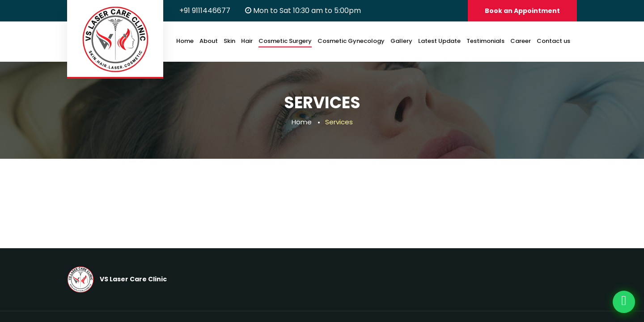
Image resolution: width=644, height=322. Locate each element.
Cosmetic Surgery (285, 41)
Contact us (553, 41)
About (209, 41)
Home (185, 41)
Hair (247, 41)
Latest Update (439, 41)
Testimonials (485, 41)
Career (521, 41)
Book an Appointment (522, 11)
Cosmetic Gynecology (351, 41)
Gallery (401, 41)
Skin (229, 41)
